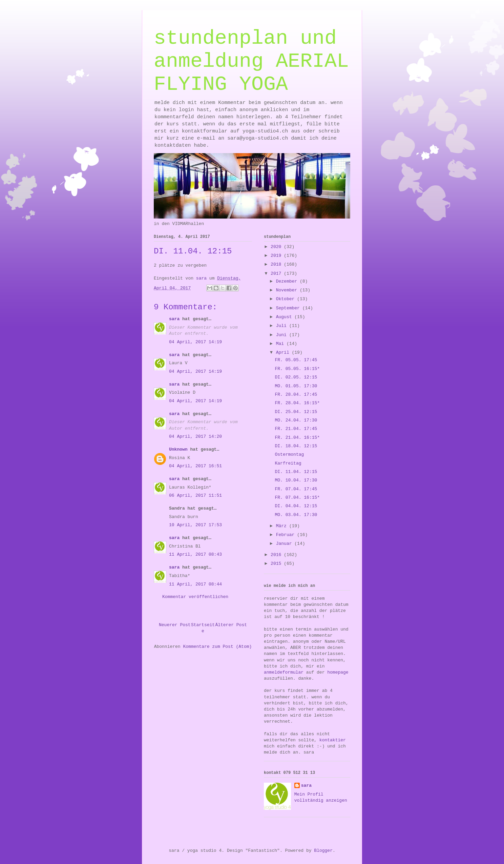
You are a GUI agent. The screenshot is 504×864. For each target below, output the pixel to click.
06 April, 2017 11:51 (195, 496)
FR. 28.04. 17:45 (296, 395)
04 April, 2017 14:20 (195, 437)
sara (174, 319)
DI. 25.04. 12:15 (296, 412)
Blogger (323, 851)
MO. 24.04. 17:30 (296, 420)
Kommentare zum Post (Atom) (217, 647)
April (284, 353)
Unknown (178, 449)
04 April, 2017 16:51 (195, 466)
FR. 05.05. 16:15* (297, 369)
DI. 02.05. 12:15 (296, 377)
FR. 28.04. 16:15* (297, 403)
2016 (277, 555)
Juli (283, 326)
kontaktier (333, 740)
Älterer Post (231, 625)
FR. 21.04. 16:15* (297, 438)
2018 (277, 264)
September (289, 308)
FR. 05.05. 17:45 (296, 360)
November (288, 290)
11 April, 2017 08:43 (195, 554)
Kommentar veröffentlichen (195, 597)
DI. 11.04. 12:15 (296, 472)
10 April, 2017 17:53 (195, 525)
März (283, 526)
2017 (277, 274)
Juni (283, 335)
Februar (287, 535)
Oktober (287, 299)
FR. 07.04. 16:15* (297, 498)
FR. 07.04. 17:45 (296, 489)
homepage (338, 672)
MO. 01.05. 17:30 (296, 386)
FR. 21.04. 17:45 (296, 429)
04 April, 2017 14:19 (195, 342)
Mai (281, 344)
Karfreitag (288, 463)
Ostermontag (289, 455)
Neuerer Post (175, 625)
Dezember (288, 281)
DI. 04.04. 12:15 (296, 506)
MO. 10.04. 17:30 (296, 480)
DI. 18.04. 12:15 (296, 446)
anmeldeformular (284, 672)
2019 (277, 256)
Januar (285, 544)
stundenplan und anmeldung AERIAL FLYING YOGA (251, 61)
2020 (277, 247)
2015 (277, 564)
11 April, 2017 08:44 (195, 584)
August (285, 317)
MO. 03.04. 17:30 (296, 515)
